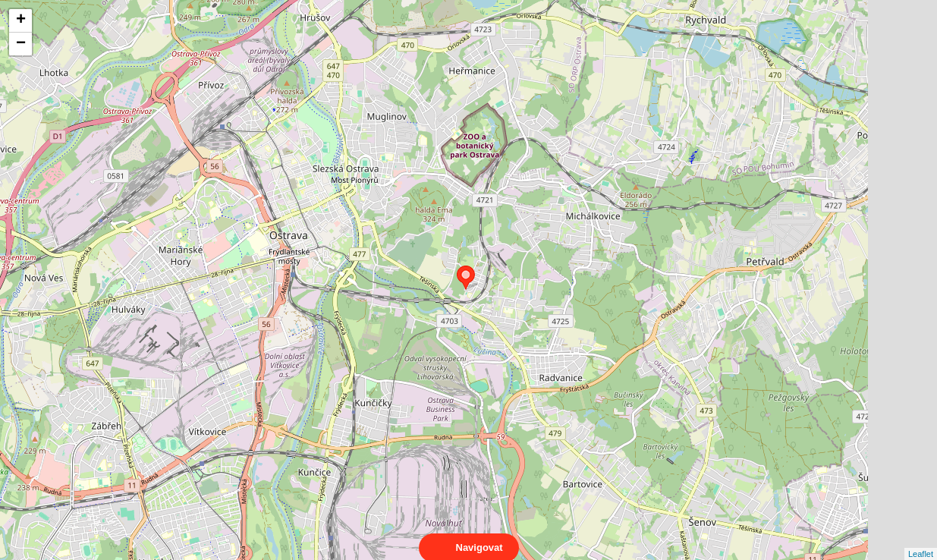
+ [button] (21, 20)
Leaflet (921, 540)
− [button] (21, 44)
